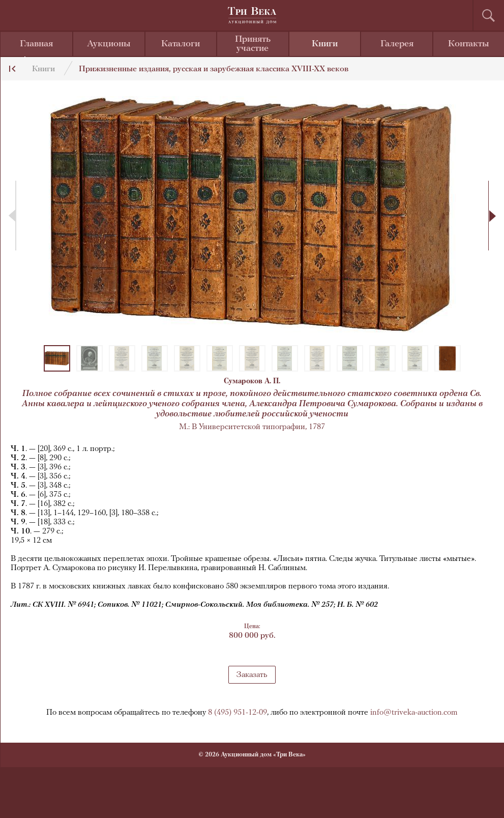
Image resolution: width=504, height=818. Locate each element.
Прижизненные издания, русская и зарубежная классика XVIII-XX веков (214, 69)
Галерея (397, 44)
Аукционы (109, 44)
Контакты (469, 44)
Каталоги (181, 44)
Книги (325, 44)
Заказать (252, 675)
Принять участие (253, 44)
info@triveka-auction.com (414, 713)
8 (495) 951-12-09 (238, 713)
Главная (36, 44)
